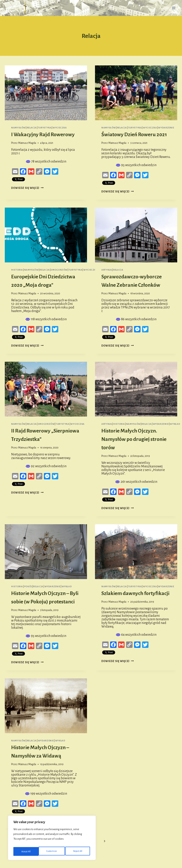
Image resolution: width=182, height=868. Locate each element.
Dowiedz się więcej (27, 188)
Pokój (28, 587)
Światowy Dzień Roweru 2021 (134, 135)
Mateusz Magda (27, 143)
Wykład (175, 424)
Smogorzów (59, 270)
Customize (26, 851)
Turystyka (45, 128)
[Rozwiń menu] (174, 8)
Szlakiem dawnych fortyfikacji (135, 593)
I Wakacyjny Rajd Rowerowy (43, 135)
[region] (52, 839)
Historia (17, 270)
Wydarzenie (166, 128)
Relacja (32, 128)
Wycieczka (60, 128)
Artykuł (107, 270)
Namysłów (18, 128)
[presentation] (46, 93)
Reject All (53, 851)
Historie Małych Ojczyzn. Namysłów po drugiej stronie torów (134, 439)
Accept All (78, 851)
